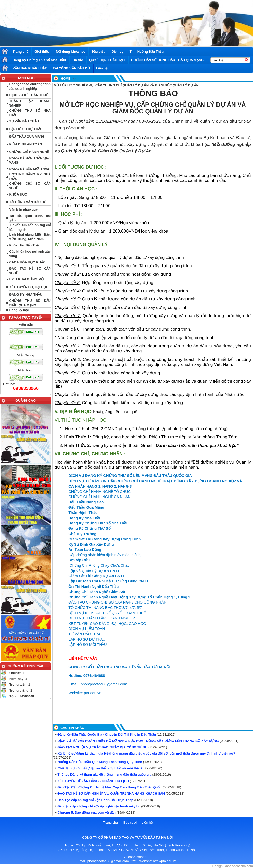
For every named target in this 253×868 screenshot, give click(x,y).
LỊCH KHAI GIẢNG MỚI (27, 279)
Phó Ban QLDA (112, 175)
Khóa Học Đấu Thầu (25, 245)
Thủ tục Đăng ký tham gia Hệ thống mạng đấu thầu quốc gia (104, 775)
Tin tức (77, 60)
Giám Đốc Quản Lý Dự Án (125, 151)
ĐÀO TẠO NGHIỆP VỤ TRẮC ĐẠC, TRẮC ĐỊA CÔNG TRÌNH (102, 747)
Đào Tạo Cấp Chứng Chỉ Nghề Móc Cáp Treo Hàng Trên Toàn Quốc (109, 787)
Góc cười (130, 822)
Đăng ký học (19, 310)
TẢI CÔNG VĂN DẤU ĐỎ (71, 68)
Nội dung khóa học (71, 52)
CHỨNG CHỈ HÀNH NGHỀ (29, 152)
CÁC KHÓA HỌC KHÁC (28, 262)
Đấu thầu (98, 52)
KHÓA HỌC (18, 194)
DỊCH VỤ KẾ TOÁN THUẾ (29, 95)
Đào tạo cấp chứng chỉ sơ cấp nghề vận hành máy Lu (98, 806)
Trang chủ (21, 52)
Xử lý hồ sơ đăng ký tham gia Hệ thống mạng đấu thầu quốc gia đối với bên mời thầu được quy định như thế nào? (146, 754)
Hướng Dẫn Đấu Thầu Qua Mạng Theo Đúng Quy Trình (99, 762)
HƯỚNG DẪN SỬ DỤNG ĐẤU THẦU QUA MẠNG (167, 60)
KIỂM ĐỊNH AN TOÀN (26, 144)
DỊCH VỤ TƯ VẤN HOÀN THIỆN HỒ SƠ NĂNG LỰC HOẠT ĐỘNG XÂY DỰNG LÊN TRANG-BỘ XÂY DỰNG (138, 741)
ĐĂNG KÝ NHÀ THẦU (26, 295)
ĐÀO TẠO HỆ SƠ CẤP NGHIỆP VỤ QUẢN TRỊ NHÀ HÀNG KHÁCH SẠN (111, 794)
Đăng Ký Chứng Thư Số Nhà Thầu (39, 60)
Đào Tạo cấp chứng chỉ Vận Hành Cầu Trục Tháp (95, 800)
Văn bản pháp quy (24, 210)
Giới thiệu (42, 52)
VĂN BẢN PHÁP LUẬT (30, 68)
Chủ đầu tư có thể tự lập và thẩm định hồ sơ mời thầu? (100, 768)
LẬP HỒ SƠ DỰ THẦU (26, 129)
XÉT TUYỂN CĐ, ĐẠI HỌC (29, 287)
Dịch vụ (117, 52)
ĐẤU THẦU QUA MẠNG (27, 137)
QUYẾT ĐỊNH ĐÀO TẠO (107, 60)
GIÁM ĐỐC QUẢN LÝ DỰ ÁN (153, 111)
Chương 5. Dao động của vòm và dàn (86, 813)
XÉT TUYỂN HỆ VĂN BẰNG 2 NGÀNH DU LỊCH (93, 781)
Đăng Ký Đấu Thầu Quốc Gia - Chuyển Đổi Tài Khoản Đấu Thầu (106, 734)
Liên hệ (102, 68)
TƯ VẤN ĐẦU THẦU (24, 121)
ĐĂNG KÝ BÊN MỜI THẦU (29, 169)
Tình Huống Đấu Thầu (147, 52)
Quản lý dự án (73, 223)
